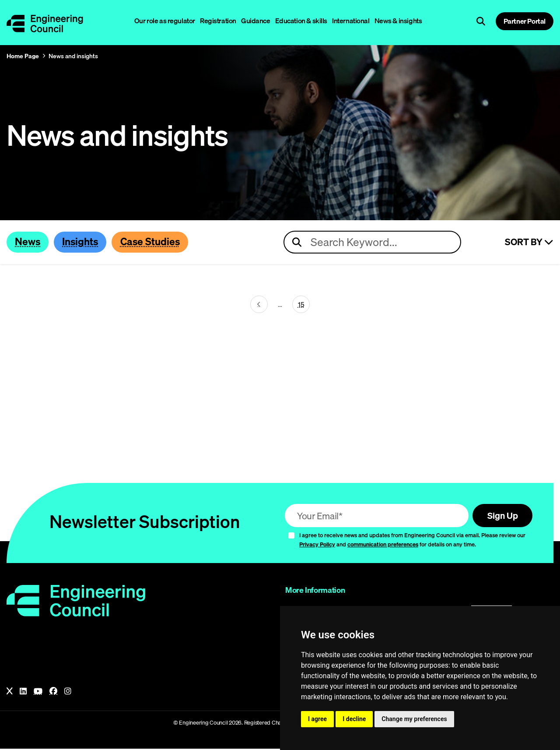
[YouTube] (38, 693)
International (351, 21)
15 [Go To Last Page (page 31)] (301, 305)
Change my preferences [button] (414, 719)
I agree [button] (317, 719)
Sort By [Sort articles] (529, 243)
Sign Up (501, 517)
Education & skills (301, 21)
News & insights (398, 21)
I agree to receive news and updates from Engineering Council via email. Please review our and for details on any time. (412, 541)
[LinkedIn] (23, 693)
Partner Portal (525, 21)
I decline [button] (354, 719)
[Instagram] (68, 693)
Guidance (256, 21)
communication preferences (383, 546)
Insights (85, 242)
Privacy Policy (317, 546)
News (29, 242)
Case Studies (159, 242)
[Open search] (481, 21)
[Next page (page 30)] (259, 305)
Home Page (23, 56)
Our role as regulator (165, 21)
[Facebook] (53, 693)
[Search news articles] (372, 243)
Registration (218, 21)
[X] (10, 693)
